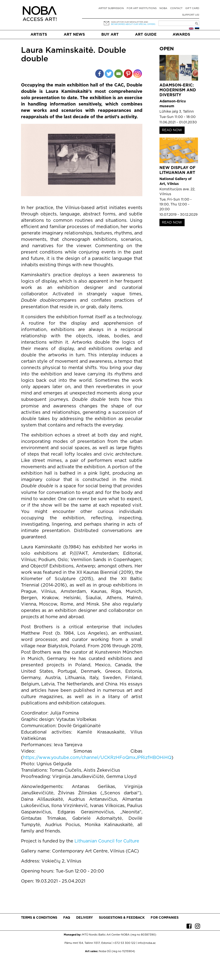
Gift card (192, 8)
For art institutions (142, 8)
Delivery (84, 918)
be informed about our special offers (133, 24)
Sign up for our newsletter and (130, 22)
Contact (176, 8)
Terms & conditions (39, 918)
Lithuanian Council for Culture (107, 841)
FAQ (67, 918)
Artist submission (111, 8)
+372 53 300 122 (124, 943)
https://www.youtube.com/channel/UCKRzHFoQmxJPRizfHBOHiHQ (97, 758)
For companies (165, 918)
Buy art (110, 35)
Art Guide (146, 35)
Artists (39, 35)
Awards (181, 35)
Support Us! (191, 15)
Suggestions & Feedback (122, 918)
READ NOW (172, 130)
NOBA (163, 8)
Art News (74, 35)
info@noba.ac (147, 943)
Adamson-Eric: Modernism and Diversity (178, 90)
